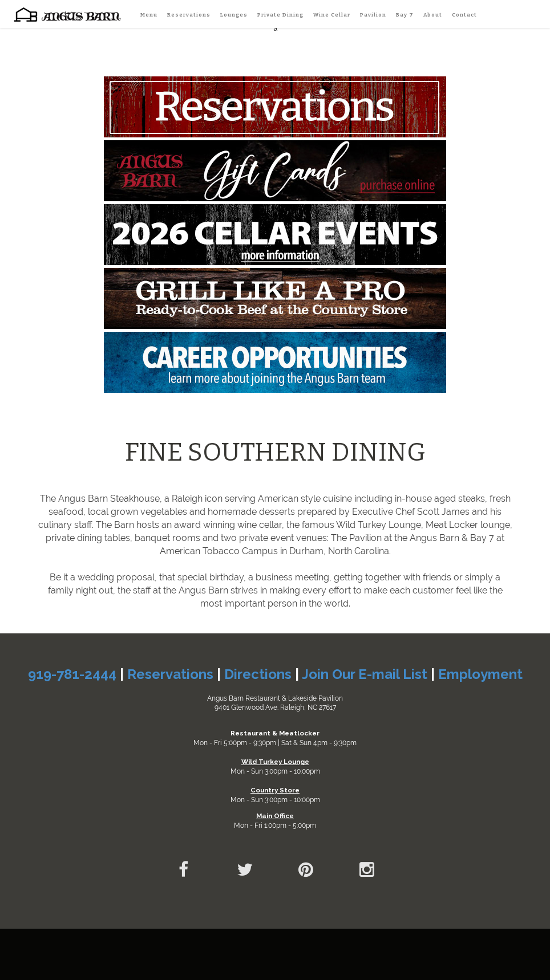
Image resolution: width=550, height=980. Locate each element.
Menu (149, 15)
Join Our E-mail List (365, 674)
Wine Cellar (332, 15)
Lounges (234, 15)
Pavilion (373, 15)
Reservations (189, 15)
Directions (258, 674)
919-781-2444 (72, 674)
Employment (480, 674)
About (433, 15)
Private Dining (280, 15)
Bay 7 (405, 15)
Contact (464, 15)
